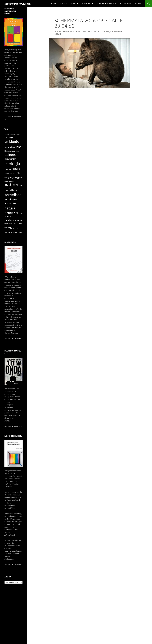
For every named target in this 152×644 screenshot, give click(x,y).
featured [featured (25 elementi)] (10, 173)
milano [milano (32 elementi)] (16, 195)
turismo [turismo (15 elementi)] (8, 232)
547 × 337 (82, 32)
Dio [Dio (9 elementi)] (17, 155)
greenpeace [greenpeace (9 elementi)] (9, 181)
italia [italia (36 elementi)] (8, 189)
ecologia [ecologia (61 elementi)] (12, 163)
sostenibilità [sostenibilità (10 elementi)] (10, 224)
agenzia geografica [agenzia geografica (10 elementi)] (12, 135)
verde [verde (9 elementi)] (15, 232)
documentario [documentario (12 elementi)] (11, 159)
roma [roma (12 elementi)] (20, 220)
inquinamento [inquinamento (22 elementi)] (13, 184)
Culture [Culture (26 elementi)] (10, 155)
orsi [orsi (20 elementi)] (16, 213)
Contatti (139, 3)
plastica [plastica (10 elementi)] (13, 217)
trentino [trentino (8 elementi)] (15, 228)
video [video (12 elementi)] (20, 232)
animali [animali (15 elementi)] (8, 147)
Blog (74, 3)
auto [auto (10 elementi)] (14, 147)
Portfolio (86, 3)
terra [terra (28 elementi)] (8, 228)
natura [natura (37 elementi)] (10, 208)
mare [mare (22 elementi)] (8, 195)
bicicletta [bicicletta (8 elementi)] (8, 151)
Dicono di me (126, 3)
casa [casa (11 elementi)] (17, 151)
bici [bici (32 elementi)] (19, 147)
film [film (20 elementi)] (19, 173)
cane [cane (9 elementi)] (13, 151)
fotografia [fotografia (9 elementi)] (8, 178)
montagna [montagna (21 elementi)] (11, 199)
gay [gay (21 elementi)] (20, 177)
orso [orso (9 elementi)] (21, 213)
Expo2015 (64, 3)
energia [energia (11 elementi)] (8, 169)
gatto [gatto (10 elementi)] (15, 178)
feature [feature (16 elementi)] (16, 169)
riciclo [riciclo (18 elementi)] (8, 220)
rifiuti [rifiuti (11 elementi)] (14, 220)
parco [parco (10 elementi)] (7, 217)
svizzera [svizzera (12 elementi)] (19, 224)
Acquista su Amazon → (13, 426)
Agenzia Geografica (106, 3)
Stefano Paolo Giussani (18, 4)
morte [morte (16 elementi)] (8, 203)
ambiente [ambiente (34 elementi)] (12, 141)
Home (53, 3)
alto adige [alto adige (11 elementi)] (9, 137)
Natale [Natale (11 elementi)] (14, 204)
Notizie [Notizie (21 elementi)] (9, 213)
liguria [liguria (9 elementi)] (15, 190)
